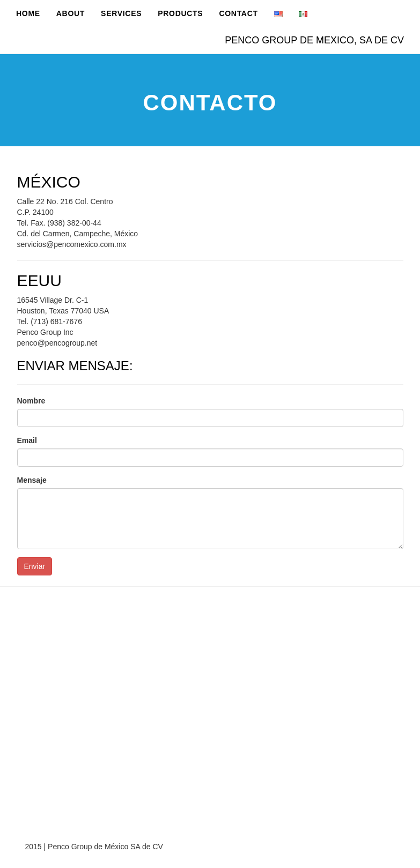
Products (180, 13)
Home (28, 13)
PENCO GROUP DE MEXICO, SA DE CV (314, 40)
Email (27, 440)
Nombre (31, 401)
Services (121, 13)
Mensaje (32, 480)
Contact (238, 13)
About (71, 13)
